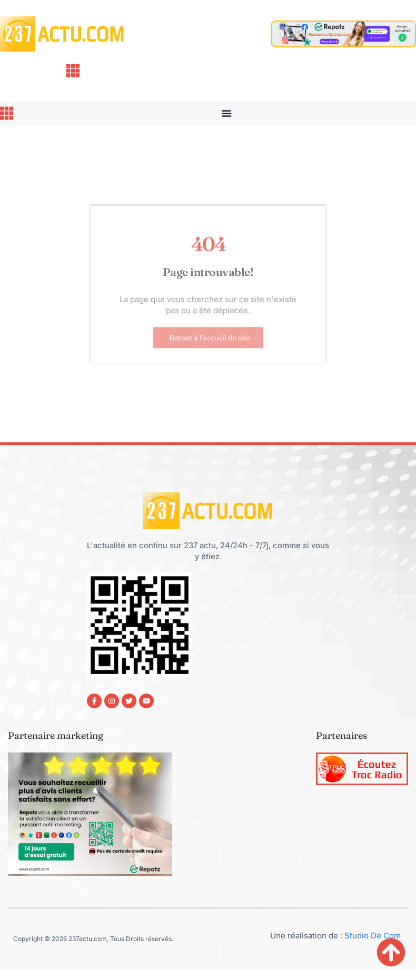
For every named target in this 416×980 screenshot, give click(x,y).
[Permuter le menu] (226, 113)
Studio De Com (374, 936)
